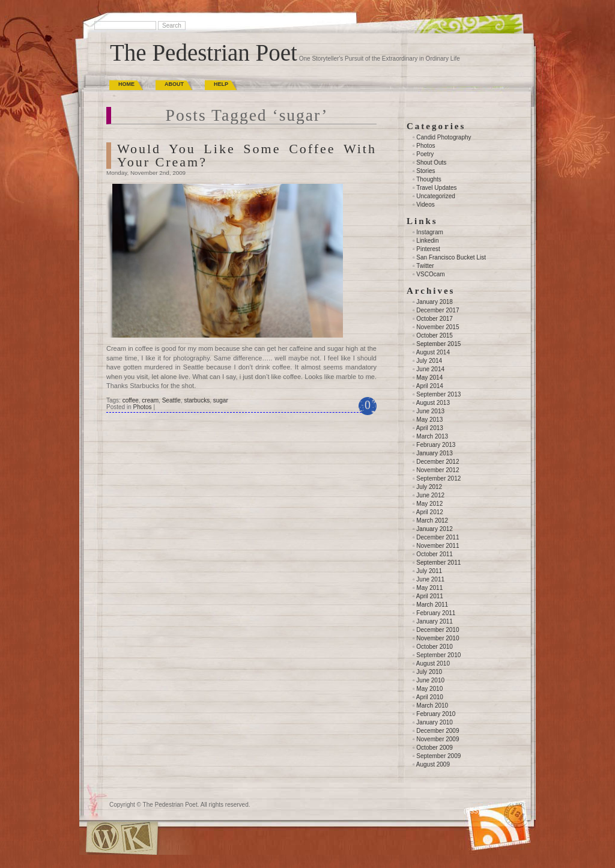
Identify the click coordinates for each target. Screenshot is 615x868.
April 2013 (430, 428)
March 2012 (432, 520)
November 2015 (438, 327)
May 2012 (429, 504)
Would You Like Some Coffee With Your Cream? (247, 155)
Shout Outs (431, 162)
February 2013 (436, 445)
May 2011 (429, 588)
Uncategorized (435, 196)
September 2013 (438, 394)
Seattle (171, 400)
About (174, 84)
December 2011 (438, 537)
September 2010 (438, 655)
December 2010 (438, 630)
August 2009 (433, 764)
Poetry (425, 154)
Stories (426, 171)
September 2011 (438, 563)
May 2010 (429, 689)
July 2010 (429, 672)
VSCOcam (430, 274)
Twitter (425, 266)
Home (126, 84)
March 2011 (432, 605)
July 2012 (429, 487)
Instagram (429, 232)
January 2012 (435, 529)
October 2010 (435, 647)
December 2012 (438, 462)
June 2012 (430, 495)
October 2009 (435, 748)
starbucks (197, 400)
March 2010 (432, 706)
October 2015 (435, 335)
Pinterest (428, 249)
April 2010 (430, 697)
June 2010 (430, 680)
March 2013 (432, 436)
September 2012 (438, 478)
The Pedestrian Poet (204, 53)
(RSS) (472, 811)
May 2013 (429, 420)
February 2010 (436, 714)
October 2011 (435, 554)
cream (150, 400)
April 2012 (430, 512)
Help (221, 84)
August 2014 (433, 352)
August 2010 (433, 663)
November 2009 (438, 739)
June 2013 (430, 411)
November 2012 (438, 470)
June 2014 (430, 369)
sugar (221, 400)
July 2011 (429, 571)
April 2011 (430, 596)
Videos (425, 205)
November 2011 (438, 546)
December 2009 (438, 731)
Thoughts (429, 179)
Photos (142, 407)
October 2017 (435, 319)
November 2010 (438, 638)
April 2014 (430, 386)
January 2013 (435, 453)
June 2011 (430, 579)
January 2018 (435, 302)
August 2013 (433, 403)
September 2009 (438, 756)
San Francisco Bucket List (451, 257)
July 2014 (429, 361)
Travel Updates (436, 188)
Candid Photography (444, 137)
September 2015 (438, 344)
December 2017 (438, 310)
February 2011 (436, 613)
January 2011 (435, 621)
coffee (131, 400)
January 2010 (435, 722)
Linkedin (427, 241)
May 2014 (429, 378)
